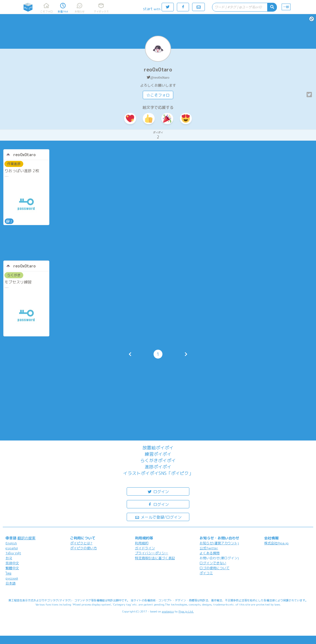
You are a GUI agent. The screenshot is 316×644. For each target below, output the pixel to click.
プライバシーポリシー (152, 553)
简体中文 (12, 563)
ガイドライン (145, 548)
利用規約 (142, 543)
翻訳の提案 (26, 538)
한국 (9, 558)
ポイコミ (206, 573)
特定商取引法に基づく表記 (155, 558)
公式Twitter (209, 548)
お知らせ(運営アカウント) (219, 543)
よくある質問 (210, 553)
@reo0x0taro (160, 77)
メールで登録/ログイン (158, 517)
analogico (168, 611)
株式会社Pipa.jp (276, 543)
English (11, 543)
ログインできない (213, 563)
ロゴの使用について (215, 568)
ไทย (8, 573)
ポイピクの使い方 (83, 548)
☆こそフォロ (158, 95)
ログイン (158, 491)
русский (12, 578)
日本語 (11, 583)
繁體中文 (12, 568)
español (12, 548)
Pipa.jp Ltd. (186, 611)
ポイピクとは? (81, 543)
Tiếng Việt (13, 553)
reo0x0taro (158, 70)
